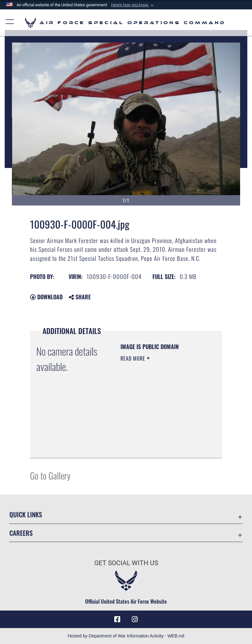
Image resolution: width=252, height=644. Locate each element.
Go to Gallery (50, 475)
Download (46, 297)
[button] (133, 5)
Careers (21, 533)
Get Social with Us (126, 563)
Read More (134, 358)
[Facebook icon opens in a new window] (117, 619)
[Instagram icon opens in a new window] (135, 619)
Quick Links (26, 514)
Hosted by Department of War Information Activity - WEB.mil (126, 636)
